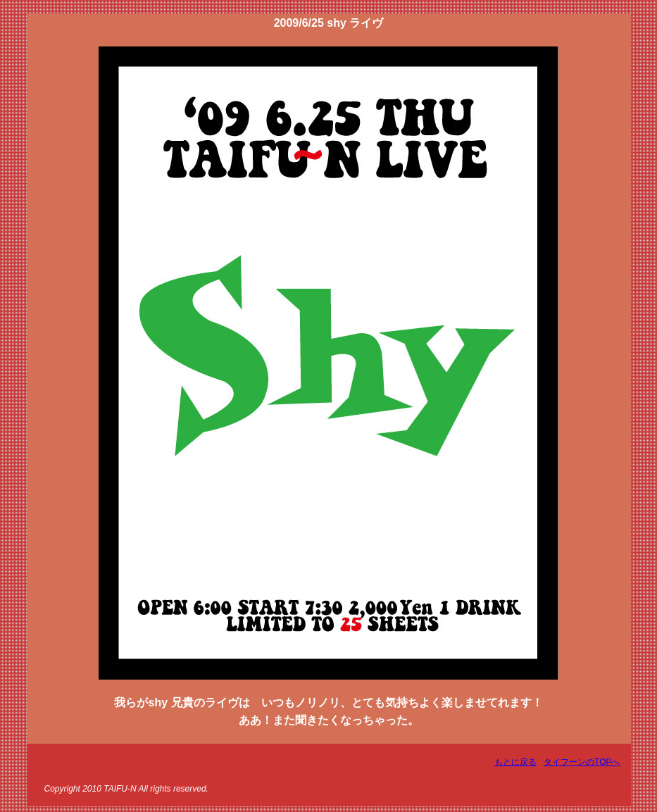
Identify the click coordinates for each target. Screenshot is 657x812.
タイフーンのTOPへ (582, 762)
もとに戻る (515, 762)
